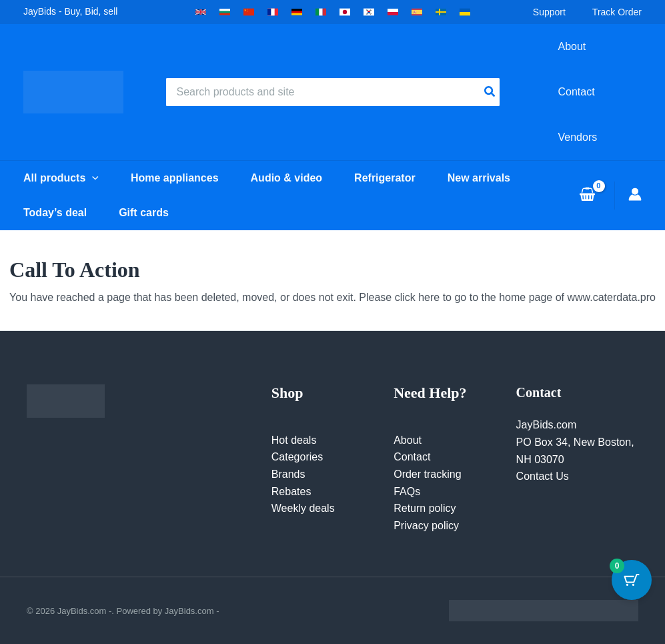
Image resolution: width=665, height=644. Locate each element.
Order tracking (427, 474)
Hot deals (294, 440)
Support (549, 12)
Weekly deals (303, 508)
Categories (297, 457)
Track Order (617, 12)
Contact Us (543, 476)
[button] (201, 12)
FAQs (407, 492)
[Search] (490, 92)
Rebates (291, 492)
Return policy (425, 508)
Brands (288, 474)
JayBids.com (547, 425)
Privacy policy (426, 526)
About (408, 440)
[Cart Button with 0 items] (632, 580)
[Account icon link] (635, 194)
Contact (412, 457)
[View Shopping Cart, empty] (587, 196)
